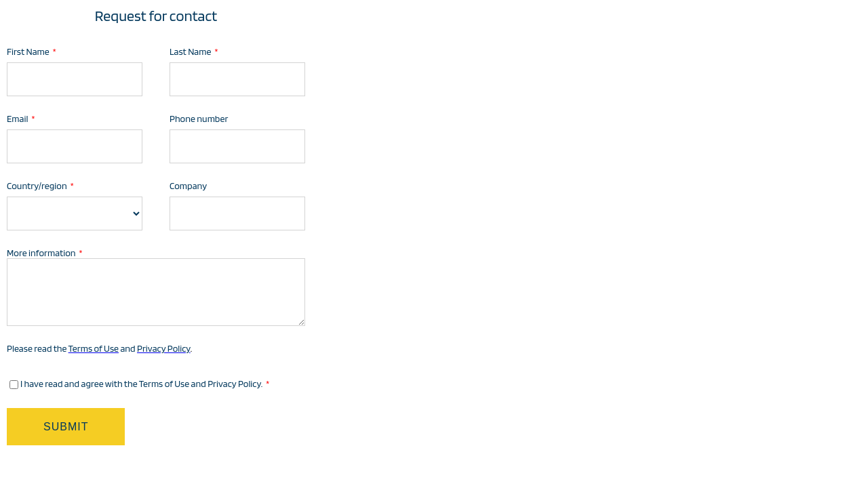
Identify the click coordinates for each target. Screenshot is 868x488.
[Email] (75, 146)
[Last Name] (237, 79)
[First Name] (75, 79)
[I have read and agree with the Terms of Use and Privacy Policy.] (14, 385)
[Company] (237, 213)
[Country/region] (75, 213)
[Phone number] (237, 146)
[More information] (156, 292)
